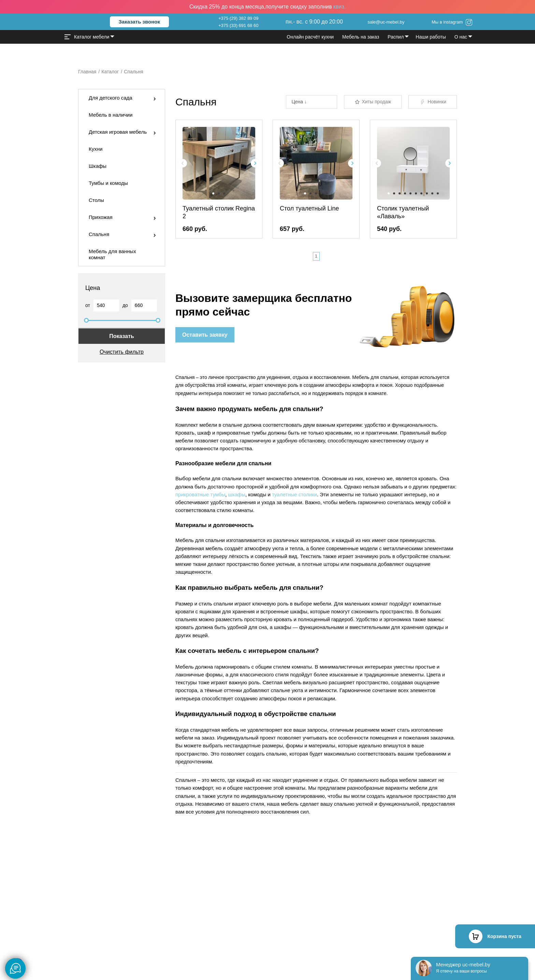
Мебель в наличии (111, 115)
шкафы (237, 494)
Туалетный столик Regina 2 (219, 212)
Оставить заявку (205, 335)
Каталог (110, 72)
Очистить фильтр (122, 352)
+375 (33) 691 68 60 (238, 25)
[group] (219, 163)
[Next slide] (255, 163)
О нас (461, 37)
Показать (122, 336)
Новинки (433, 102)
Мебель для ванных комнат (112, 254)
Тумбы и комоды (108, 183)
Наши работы (431, 37)
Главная (87, 72)
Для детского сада (111, 98)
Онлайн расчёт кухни (310, 37)
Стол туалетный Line (309, 208)
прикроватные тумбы (200, 494)
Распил (396, 37)
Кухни (96, 149)
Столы (96, 200)
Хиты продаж (373, 102)
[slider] (86, 320)
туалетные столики (294, 494)
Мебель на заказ (361, 37)
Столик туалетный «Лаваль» (403, 212)
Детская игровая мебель (118, 132)
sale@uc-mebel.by (386, 22)
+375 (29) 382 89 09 (238, 18)
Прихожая (101, 217)
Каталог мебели (87, 37)
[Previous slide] (183, 163)
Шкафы (98, 166)
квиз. (339, 7)
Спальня (99, 234)
